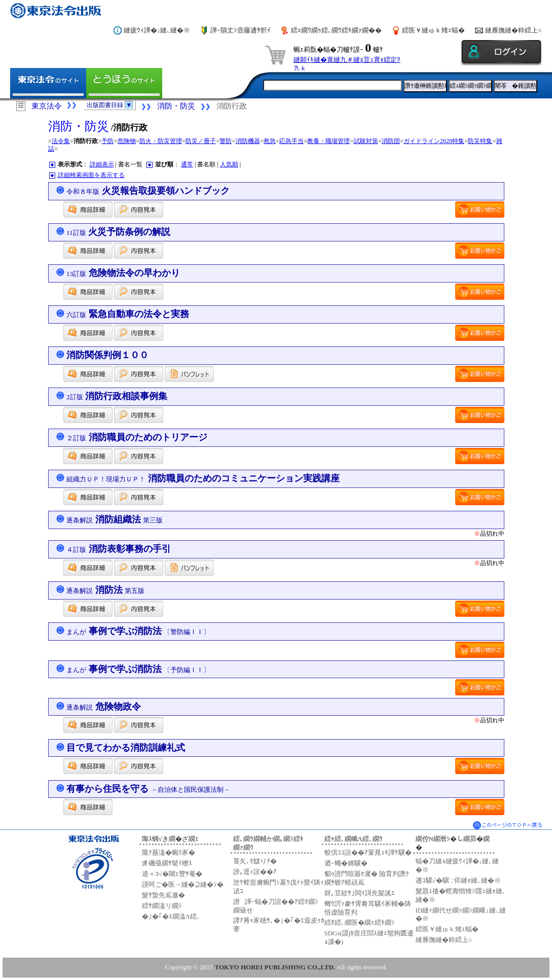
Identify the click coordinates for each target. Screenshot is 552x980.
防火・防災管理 (161, 141)
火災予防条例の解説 (118, 232)
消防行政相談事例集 (117, 396)
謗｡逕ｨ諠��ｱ (255, 872)
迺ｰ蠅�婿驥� (346, 863)
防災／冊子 (201, 141)
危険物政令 (104, 707)
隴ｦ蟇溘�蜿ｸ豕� (169, 852)
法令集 (61, 141)
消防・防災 (176, 106)
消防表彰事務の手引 (119, 549)
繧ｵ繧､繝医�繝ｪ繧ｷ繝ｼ (360, 922)
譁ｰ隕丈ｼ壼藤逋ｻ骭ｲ (241, 30)
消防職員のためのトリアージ (137, 437)
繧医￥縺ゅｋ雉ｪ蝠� (433, 30)
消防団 (391, 141)
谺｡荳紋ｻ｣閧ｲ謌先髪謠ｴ (360, 893)
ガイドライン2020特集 (434, 141)
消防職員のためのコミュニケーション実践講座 (203, 478)
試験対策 (366, 141)
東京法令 (47, 106)
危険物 (127, 141)
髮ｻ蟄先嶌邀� (163, 895)
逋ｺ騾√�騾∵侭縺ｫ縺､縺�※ (458, 880)
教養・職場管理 (328, 141)
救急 (270, 141)
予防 (107, 141)
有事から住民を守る (148, 789)
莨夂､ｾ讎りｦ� (255, 861)
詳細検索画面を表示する (91, 175)
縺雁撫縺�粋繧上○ (513, 30)
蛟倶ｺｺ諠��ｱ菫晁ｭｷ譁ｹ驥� (368, 852)
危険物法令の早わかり (123, 273)
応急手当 (291, 141)
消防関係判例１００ (107, 355)
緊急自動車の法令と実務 (128, 314)
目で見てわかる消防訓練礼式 (126, 748)
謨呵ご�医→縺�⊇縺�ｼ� (183, 884)
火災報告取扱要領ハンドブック (148, 191)
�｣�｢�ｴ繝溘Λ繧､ (171, 916)
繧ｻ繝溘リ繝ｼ (162, 906)
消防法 (105, 590)
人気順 (229, 164)
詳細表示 (102, 164)
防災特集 (480, 141)
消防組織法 (115, 519)
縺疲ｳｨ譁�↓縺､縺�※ (157, 30)
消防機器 (248, 141)
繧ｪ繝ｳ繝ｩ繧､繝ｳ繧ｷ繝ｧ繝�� (336, 30)
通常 (187, 164)
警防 (226, 141)
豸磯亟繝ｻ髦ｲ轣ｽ (167, 863)
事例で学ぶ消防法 (138, 631)
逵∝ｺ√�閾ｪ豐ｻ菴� (172, 874)
